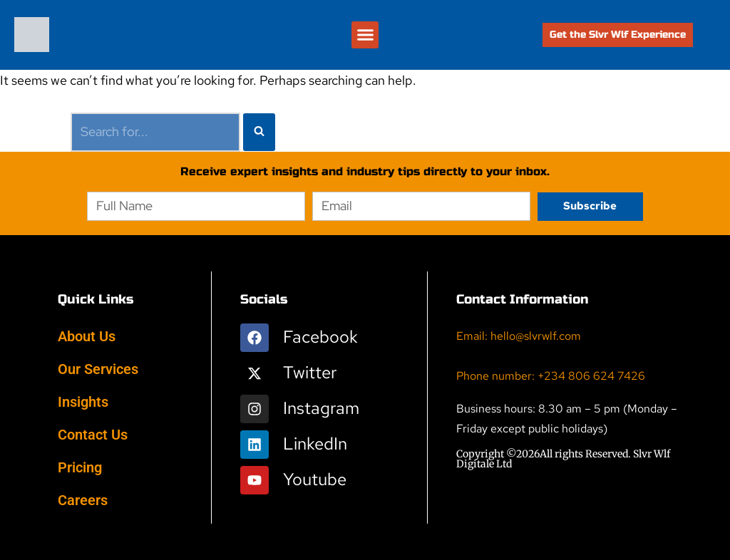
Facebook (320, 337)
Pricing (80, 467)
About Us (87, 336)
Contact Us (93, 435)
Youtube (315, 479)
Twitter (310, 372)
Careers (83, 500)
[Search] (155, 132)
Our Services (98, 369)
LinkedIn (315, 444)
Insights (83, 402)
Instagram (321, 408)
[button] (365, 35)
